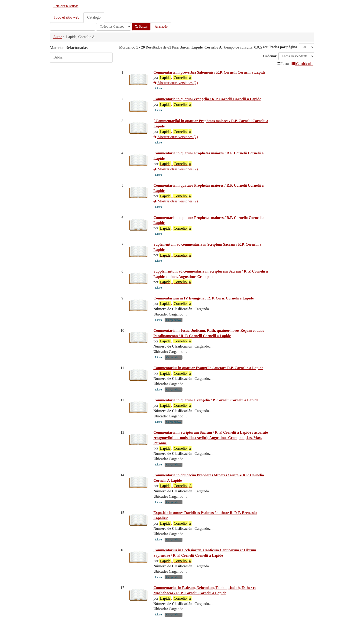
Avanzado (161, 27)
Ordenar (270, 56)
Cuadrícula (302, 64)
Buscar (141, 27)
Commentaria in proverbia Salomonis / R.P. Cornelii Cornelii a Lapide (209, 72)
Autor (57, 37)
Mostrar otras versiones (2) (176, 83)
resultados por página (280, 47)
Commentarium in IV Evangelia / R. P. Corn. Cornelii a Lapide (204, 298)
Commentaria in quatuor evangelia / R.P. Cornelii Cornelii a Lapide (207, 99)
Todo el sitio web (66, 17)
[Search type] (114, 27)
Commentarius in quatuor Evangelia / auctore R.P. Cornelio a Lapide (208, 368)
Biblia (58, 57)
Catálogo (94, 17)
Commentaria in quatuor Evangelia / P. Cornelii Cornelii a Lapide (206, 400)
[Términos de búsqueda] (73, 27)
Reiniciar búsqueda (66, 6)
